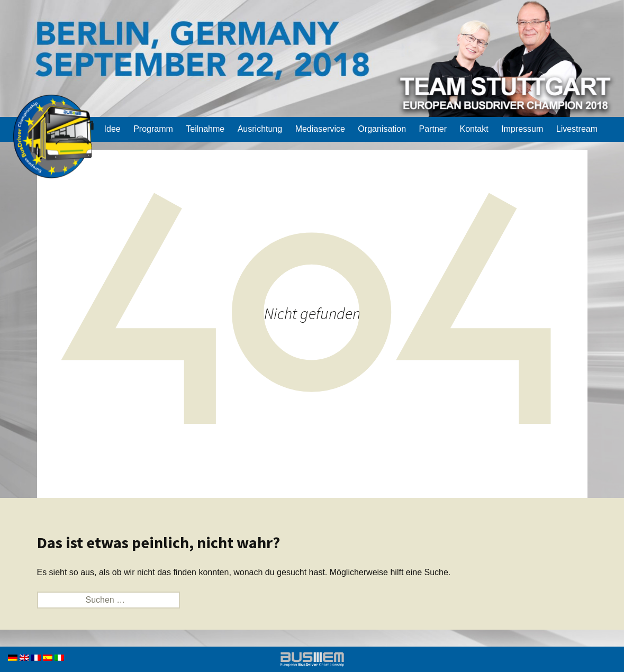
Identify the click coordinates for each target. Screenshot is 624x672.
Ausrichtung (260, 129)
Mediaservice (320, 129)
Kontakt (474, 129)
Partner (433, 129)
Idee (112, 129)
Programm (153, 129)
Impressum (522, 129)
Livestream (577, 129)
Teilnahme (205, 129)
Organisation (382, 129)
